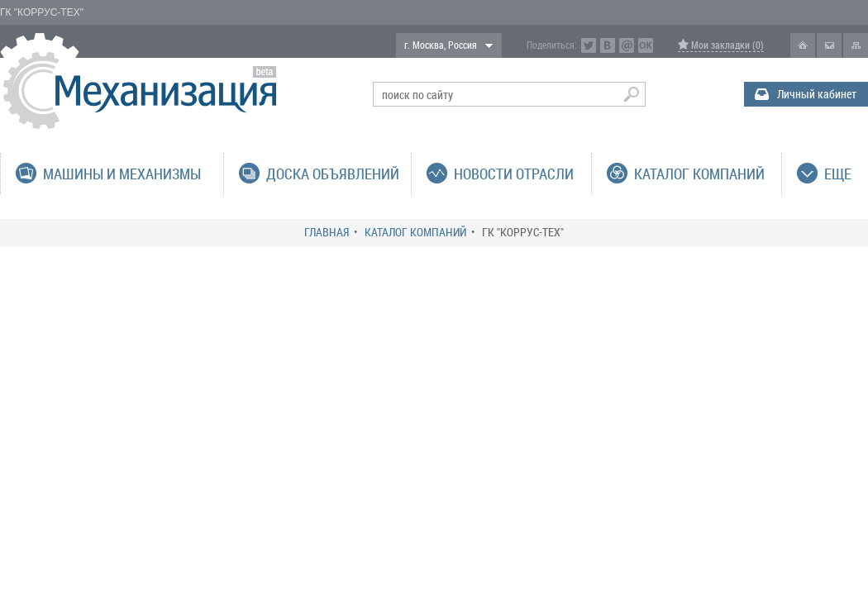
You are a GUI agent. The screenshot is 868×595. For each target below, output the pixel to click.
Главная (327, 232)
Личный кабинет (817, 94)
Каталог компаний (415, 232)
